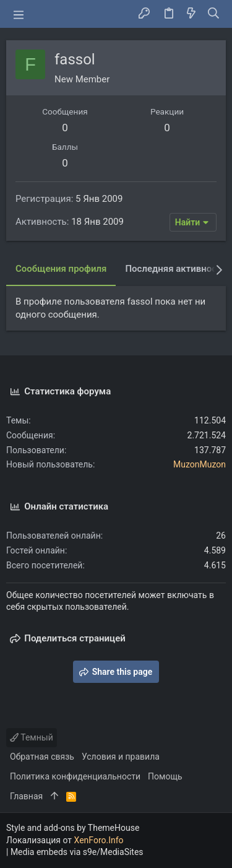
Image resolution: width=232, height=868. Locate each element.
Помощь (165, 776)
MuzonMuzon (200, 464)
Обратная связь (42, 757)
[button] (19, 14)
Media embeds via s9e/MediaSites (77, 852)
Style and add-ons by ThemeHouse (73, 828)
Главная (26, 796)
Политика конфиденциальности (75, 776)
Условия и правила (121, 757)
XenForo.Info (99, 840)
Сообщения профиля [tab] (61, 269)
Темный (32, 737)
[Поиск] (214, 14)
